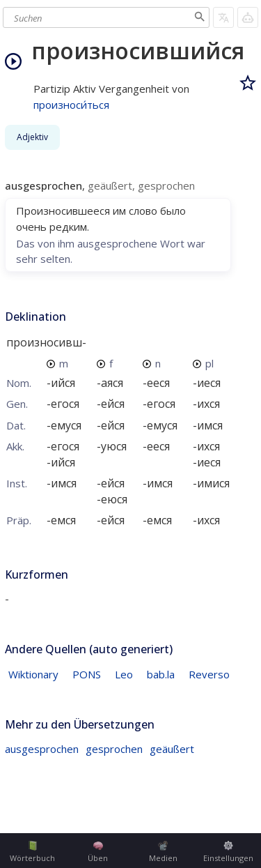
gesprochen (114, 749)
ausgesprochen (42, 749)
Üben (98, 852)
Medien (163, 852)
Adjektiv (32, 137)
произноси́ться (71, 105)
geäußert (172, 749)
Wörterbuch (32, 852)
